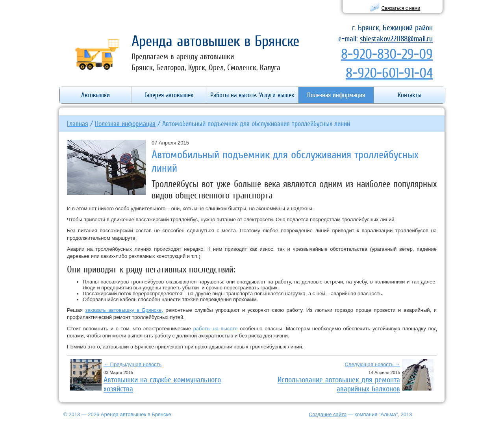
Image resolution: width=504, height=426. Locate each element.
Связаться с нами (401, 8)
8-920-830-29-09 (387, 54)
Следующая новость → (372, 364)
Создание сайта (328, 414)
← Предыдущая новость (132, 364)
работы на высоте (216, 329)
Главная (78, 123)
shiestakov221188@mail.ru (396, 39)
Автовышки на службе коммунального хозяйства (162, 384)
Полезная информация (125, 123)
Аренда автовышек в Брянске (215, 41)
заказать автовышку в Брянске (124, 310)
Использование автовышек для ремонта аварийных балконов (339, 384)
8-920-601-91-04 (389, 73)
